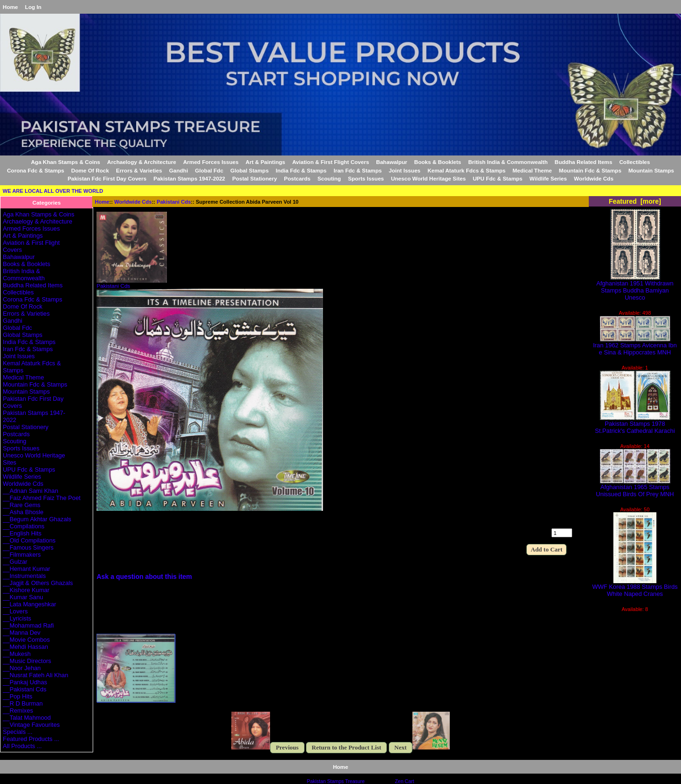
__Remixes (18, 711)
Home (10, 7)
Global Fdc (209, 170)
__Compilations (24, 526)
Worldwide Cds (133, 202)
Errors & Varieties (139, 170)
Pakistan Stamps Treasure (336, 781)
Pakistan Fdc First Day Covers (107, 178)
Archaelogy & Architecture (142, 162)
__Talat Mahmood (27, 718)
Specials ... (17, 732)
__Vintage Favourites (31, 725)
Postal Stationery (255, 178)
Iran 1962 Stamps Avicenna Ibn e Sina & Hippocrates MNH (635, 346)
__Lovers (15, 611)
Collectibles (634, 162)
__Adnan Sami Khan (31, 491)
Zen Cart (405, 781)
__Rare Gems (22, 505)
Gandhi (178, 170)
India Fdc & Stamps (301, 170)
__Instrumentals (24, 576)
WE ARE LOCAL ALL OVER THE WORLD (53, 191)
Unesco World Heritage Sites (428, 178)
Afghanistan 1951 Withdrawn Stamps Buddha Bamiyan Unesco (635, 288)
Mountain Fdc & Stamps (590, 170)
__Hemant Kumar (26, 569)
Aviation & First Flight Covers (331, 162)
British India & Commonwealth (508, 162)
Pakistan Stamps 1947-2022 (189, 178)
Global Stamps (249, 170)
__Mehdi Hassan (26, 647)
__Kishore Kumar (26, 590)
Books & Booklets (438, 162)
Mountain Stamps (651, 170)
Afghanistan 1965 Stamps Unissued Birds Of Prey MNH (635, 488)
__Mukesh (17, 654)
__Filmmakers (22, 555)
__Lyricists (17, 618)
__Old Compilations (29, 540)
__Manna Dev (22, 633)
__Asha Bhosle (23, 512)
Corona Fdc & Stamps (36, 170)
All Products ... (22, 746)
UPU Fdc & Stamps (498, 178)
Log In (33, 7)
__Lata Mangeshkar (30, 604)
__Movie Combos (26, 640)
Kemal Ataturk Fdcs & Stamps (467, 170)
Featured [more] (635, 201)
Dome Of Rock (90, 170)
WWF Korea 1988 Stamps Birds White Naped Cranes (635, 587)
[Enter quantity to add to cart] (562, 533)
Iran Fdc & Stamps (358, 170)
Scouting (329, 178)
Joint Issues (405, 170)
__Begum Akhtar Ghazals (37, 519)
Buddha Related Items (584, 162)
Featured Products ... (31, 739)
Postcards (297, 178)
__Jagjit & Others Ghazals (38, 583)
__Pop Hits (17, 696)
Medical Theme (532, 170)
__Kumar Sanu (23, 597)
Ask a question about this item (144, 577)
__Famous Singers (28, 547)
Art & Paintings (265, 162)
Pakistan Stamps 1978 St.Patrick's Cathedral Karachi (635, 424)
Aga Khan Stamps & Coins (66, 162)
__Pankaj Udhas (25, 682)
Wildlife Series (548, 178)
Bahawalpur (392, 162)
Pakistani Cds (174, 202)
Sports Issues (366, 178)
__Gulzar (15, 562)
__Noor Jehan (22, 668)
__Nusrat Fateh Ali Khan (35, 675)
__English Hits (22, 533)
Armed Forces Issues (211, 162)
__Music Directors (27, 661)
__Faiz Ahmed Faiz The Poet (42, 498)
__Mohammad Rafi (28, 625)
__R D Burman (23, 703)
